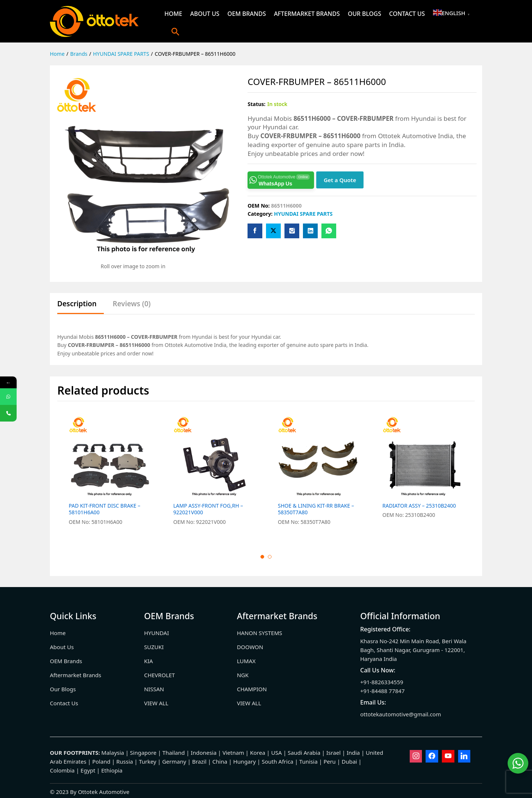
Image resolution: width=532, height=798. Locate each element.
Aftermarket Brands (307, 14)
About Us (205, 14)
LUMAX (246, 661)
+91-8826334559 (382, 682)
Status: (256, 104)
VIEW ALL (156, 703)
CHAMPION (252, 689)
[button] (175, 32)
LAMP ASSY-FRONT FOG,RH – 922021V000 (208, 509)
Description (77, 304)
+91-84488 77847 (382, 691)
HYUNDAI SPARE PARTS (303, 214)
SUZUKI (154, 647)
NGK (243, 675)
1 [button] (262, 557)
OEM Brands (246, 14)
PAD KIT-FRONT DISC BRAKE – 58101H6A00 (105, 509)
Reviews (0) (132, 304)
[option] (110, 475)
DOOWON (250, 647)
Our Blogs (364, 14)
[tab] (81, 307)
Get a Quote (340, 180)
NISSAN (154, 689)
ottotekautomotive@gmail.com (401, 714)
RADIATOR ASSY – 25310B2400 (419, 506)
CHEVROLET (160, 675)
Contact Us (407, 14)
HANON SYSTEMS (260, 633)
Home (173, 14)
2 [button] (270, 557)
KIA (149, 661)
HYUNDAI (156, 633)
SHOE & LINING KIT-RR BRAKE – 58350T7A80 (316, 509)
